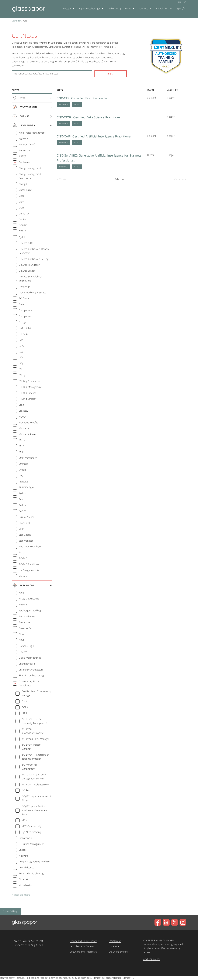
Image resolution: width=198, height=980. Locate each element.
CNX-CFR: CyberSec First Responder (82, 98)
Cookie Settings (10, 911)
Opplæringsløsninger (90, 9)
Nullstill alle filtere (21, 895)
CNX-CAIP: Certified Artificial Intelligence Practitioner (94, 136)
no (185, 2)
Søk (179, 9)
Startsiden (16, 21)
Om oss (144, 9)
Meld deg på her (151, 959)
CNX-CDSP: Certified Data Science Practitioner (89, 117)
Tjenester (66, 9)
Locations (114, 946)
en (180, 2)
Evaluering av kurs (118, 952)
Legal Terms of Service (82, 946)
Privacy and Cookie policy (83, 941)
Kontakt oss (162, 9)
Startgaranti (115, 941)
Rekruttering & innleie (120, 9)
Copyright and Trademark (83, 952)
